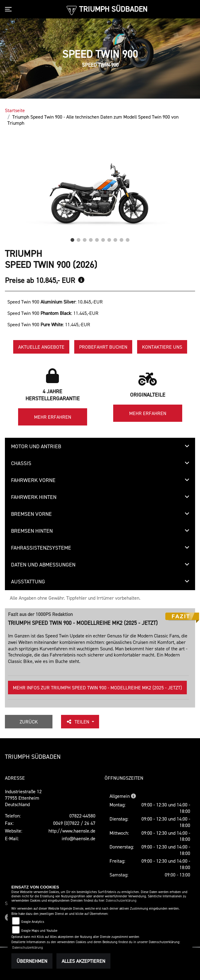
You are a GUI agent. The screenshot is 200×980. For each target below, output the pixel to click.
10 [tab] (128, 238)
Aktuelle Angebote (41, 347)
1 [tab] (72, 238)
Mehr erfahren (53, 417)
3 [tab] (85, 238)
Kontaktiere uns (162, 347)
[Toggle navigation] (10, 9)
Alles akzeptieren (83, 961)
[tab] (100, 446)
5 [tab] (97, 238)
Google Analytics (33, 922)
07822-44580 (82, 816)
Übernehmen (32, 961)
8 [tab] (115, 238)
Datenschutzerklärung (121, 901)
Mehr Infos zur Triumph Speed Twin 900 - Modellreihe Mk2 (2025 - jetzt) (97, 688)
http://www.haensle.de (72, 831)
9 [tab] (121, 238)
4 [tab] (91, 238)
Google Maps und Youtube (39, 931)
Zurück (29, 722)
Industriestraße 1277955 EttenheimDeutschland (23, 798)
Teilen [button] (78, 722)
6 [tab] (103, 238)
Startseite (15, 110)
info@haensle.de (79, 838)
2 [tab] (79, 238)
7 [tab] (109, 238)
